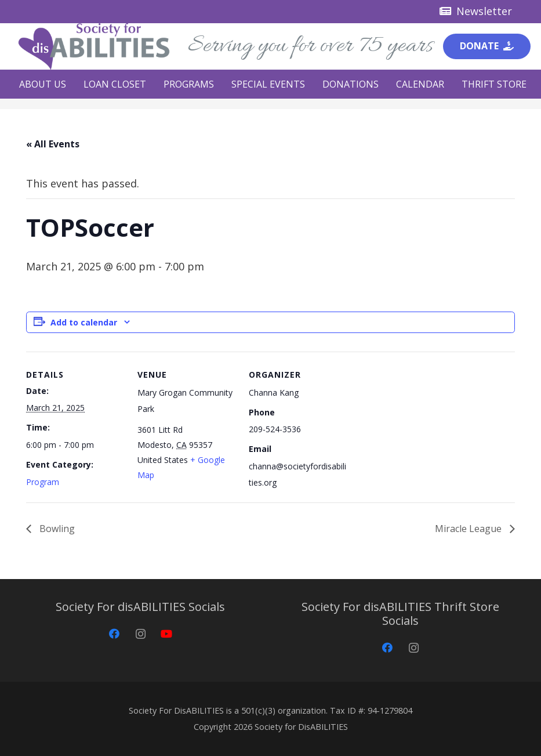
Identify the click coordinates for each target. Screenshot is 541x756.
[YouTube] (167, 634)
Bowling (56, 529)
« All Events (53, 144)
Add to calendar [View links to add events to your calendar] (84, 322)
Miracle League (469, 529)
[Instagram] (141, 634)
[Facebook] (115, 634)
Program (43, 482)
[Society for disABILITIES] (94, 46)
